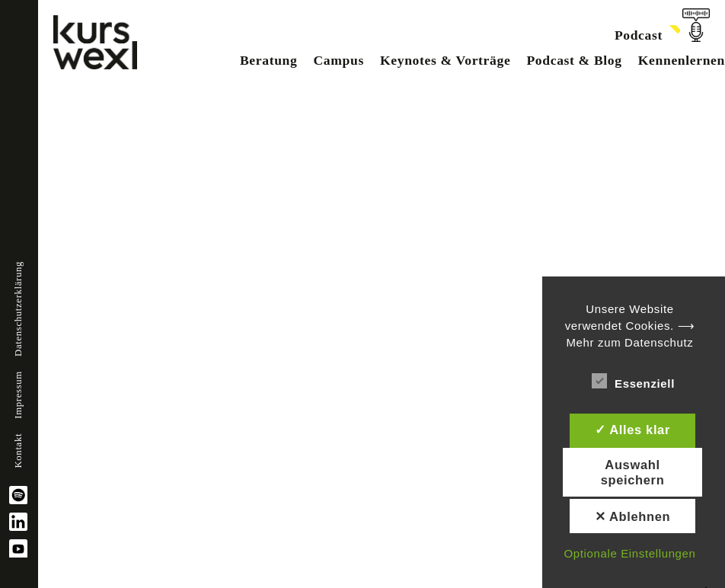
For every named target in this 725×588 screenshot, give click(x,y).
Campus (338, 60)
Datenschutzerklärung (18, 309)
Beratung (269, 60)
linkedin (18, 522)
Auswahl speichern (633, 472)
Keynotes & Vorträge (445, 60)
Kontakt (18, 451)
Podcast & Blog (574, 60)
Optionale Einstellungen (629, 553)
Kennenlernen (682, 60)
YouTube (18, 548)
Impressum (18, 395)
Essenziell (633, 381)
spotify (18, 495)
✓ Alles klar (632, 430)
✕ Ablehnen (633, 516)
